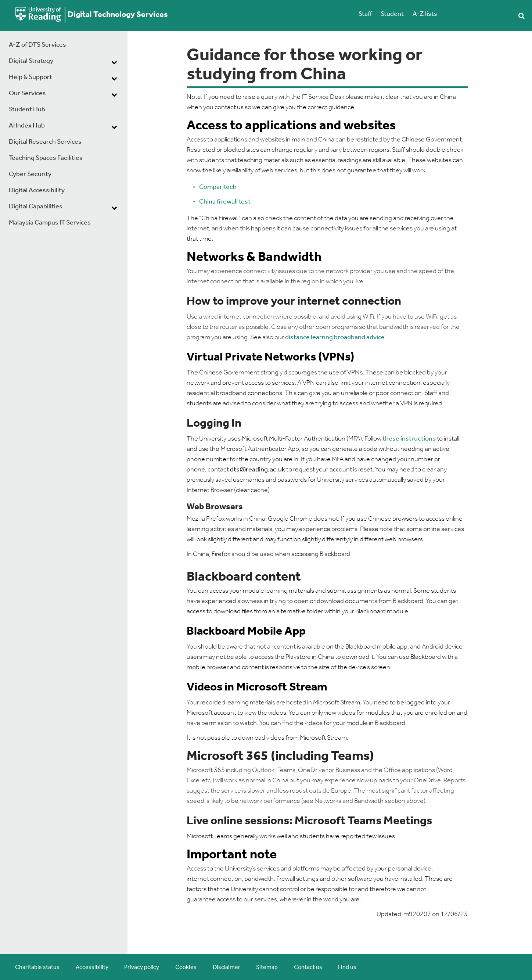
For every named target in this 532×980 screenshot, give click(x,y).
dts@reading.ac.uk (258, 470)
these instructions (409, 439)
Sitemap (267, 968)
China (208, 202)
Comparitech (218, 187)
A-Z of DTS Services (37, 45)
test (245, 202)
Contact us (308, 968)
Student (392, 14)
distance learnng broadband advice (335, 338)
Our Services (27, 94)
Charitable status (37, 968)
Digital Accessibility (37, 191)
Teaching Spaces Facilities (46, 158)
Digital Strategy (31, 61)
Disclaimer (227, 968)
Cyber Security (30, 174)
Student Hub (27, 110)
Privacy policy (142, 968)
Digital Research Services (45, 142)
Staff (365, 14)
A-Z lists (425, 14)
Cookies (186, 968)
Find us (347, 968)
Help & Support (30, 77)
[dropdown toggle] (114, 62)
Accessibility (92, 968)
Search (522, 16)
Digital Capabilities (36, 207)
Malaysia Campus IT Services (50, 223)
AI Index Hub (27, 126)
